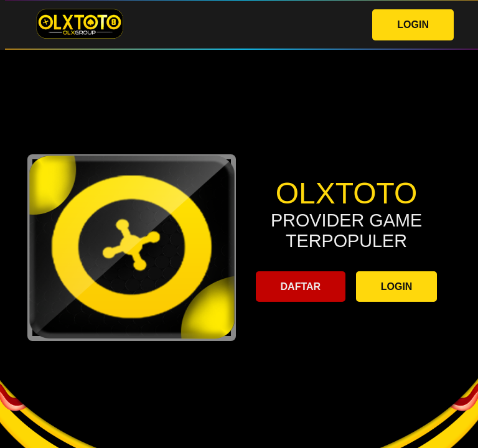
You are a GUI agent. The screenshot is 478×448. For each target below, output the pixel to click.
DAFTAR (301, 287)
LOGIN (413, 25)
